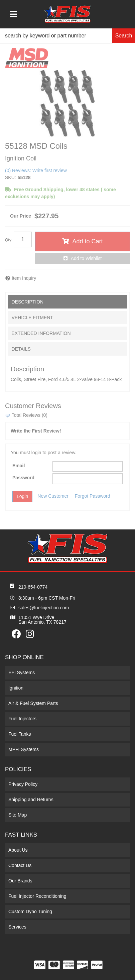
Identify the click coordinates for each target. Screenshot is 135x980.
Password (23, 478)
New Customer (53, 496)
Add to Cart (87, 241)
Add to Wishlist (86, 258)
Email (19, 466)
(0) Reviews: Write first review (36, 170)
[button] (67, 36)
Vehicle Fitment (32, 318)
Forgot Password (93, 496)
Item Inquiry (24, 278)
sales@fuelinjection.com (44, 608)
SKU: (11, 177)
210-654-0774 (33, 587)
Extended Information (41, 333)
